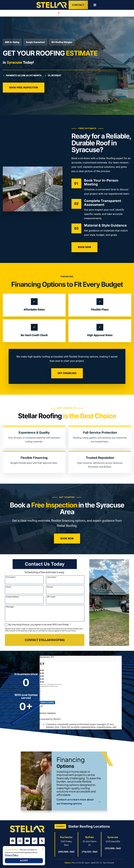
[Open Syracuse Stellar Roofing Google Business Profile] (113, 839)
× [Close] (43, 849)
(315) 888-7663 (113, 848)
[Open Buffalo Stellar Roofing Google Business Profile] (90, 841)
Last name (52, 577)
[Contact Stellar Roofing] (45, 640)
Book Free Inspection (24, 88)
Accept (24, 860)
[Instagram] (20, 841)
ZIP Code (51, 597)
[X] (42, 841)
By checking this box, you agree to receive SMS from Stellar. (39, 624)
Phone (50, 587)
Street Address (12, 597)
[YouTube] (27, 841)
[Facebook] (13, 841)
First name (11, 577)
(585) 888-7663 (66, 852)
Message (10, 607)
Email (9, 587)
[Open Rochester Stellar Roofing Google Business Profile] (66, 841)
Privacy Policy (12, 855)
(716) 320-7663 (90, 852)
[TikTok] (35, 841)
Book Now (84, 247)
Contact (78, 5)
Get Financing (67, 373)
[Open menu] (94, 5)
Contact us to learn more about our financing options (79, 801)
